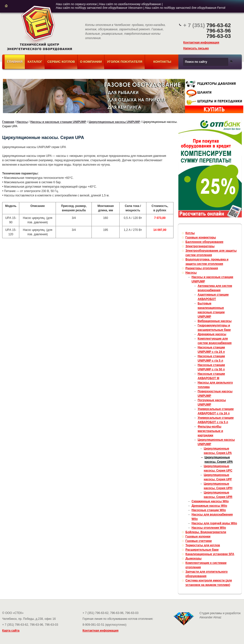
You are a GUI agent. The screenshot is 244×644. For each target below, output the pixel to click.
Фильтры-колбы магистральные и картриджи (210, 431)
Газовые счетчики (199, 541)
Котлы (190, 233)
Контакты (162, 62)
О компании (91, 62)
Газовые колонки (198, 537)
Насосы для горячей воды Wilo (214, 523)
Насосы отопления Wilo (209, 528)
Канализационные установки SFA (210, 554)
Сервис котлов (61, 62)
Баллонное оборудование (204, 242)
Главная (15, 62)
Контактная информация (201, 43)
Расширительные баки (202, 550)
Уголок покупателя (125, 62)
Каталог (35, 62)
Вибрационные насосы (215, 321)
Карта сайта (11, 631)
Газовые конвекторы (201, 237)
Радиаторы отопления (202, 268)
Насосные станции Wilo (209, 510)
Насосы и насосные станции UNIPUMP (58, 122)
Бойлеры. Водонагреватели (206, 532)
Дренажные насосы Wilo (209, 506)
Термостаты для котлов (203, 545)
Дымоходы (193, 558)
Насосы (22, 122)
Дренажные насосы (212, 334)
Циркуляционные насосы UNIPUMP (114, 122)
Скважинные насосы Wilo (210, 501)
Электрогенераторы (200, 246)
